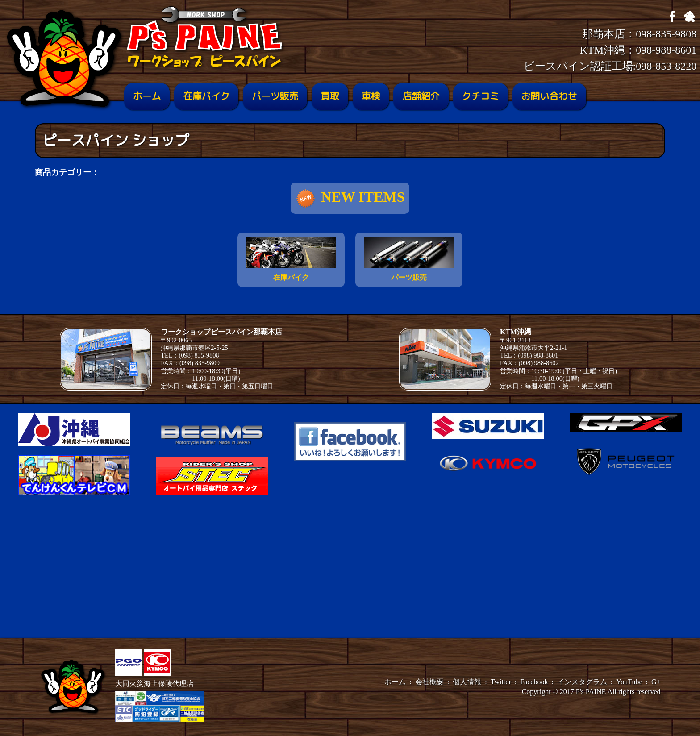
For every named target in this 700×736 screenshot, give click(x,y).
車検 (371, 96)
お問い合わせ (549, 96)
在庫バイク (206, 96)
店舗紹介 (421, 96)
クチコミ (481, 96)
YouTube (629, 682)
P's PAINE (591, 692)
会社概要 (429, 682)
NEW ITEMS (350, 199)
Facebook (534, 682)
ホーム (147, 96)
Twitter (501, 682)
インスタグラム (582, 682)
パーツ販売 (275, 96)
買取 (330, 96)
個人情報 (467, 682)
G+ (656, 682)
